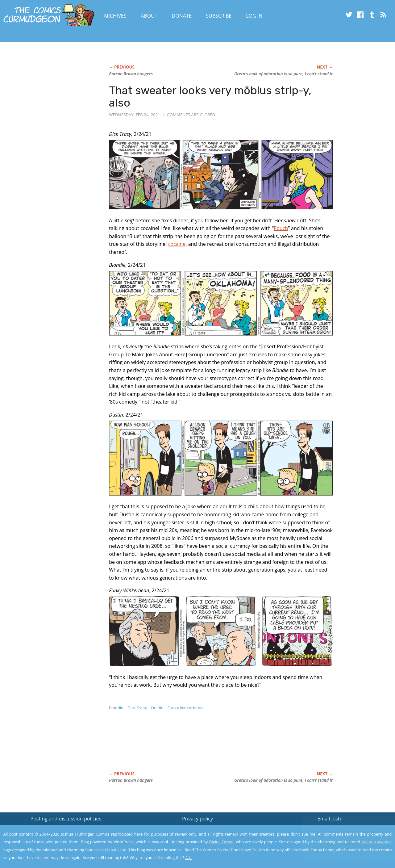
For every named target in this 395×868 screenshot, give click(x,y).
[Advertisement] (221, 748)
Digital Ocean (221, 842)
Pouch (281, 228)
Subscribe (219, 16)
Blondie (116, 708)
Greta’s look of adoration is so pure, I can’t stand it (283, 74)
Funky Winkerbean (185, 708)
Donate (182, 16)
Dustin (157, 708)
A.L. (189, 858)
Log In (254, 16)
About (149, 16)
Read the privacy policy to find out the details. (340, 829)
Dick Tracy (137, 708)
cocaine (177, 244)
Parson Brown (131, 74)
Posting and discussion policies (66, 819)
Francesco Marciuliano (106, 850)
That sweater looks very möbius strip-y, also (210, 96)
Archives (115, 16)
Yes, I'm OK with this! (343, 845)
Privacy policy (197, 819)
